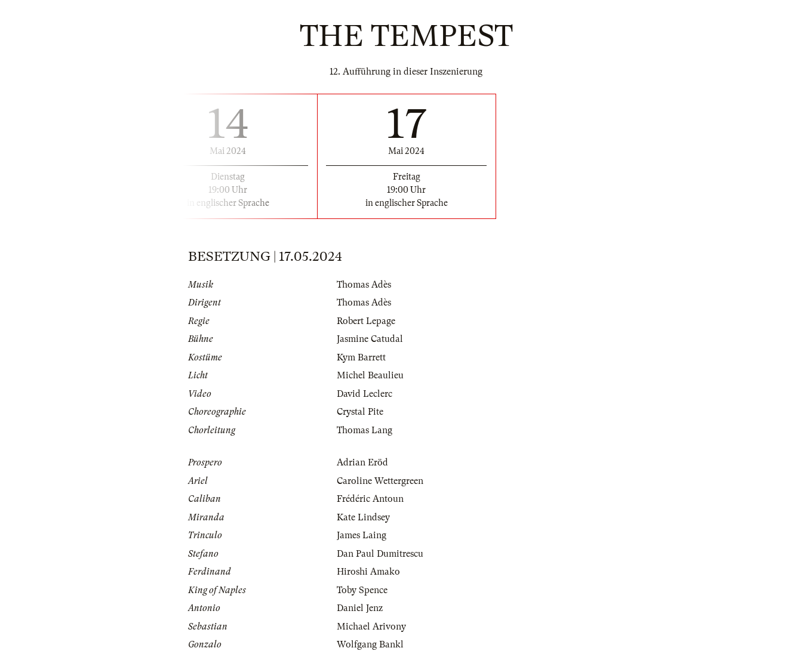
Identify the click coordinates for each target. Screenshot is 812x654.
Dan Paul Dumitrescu (380, 554)
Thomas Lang (365, 430)
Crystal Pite (360, 412)
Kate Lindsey (363, 517)
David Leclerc (365, 394)
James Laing (362, 535)
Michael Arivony (371, 627)
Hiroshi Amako (368, 572)
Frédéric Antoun (370, 499)
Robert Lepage (366, 321)
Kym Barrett (361, 357)
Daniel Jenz (360, 608)
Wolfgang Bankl (370, 644)
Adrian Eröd (362, 462)
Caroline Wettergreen (380, 481)
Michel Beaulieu (370, 375)
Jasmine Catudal (370, 339)
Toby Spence (362, 590)
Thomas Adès (364, 285)
